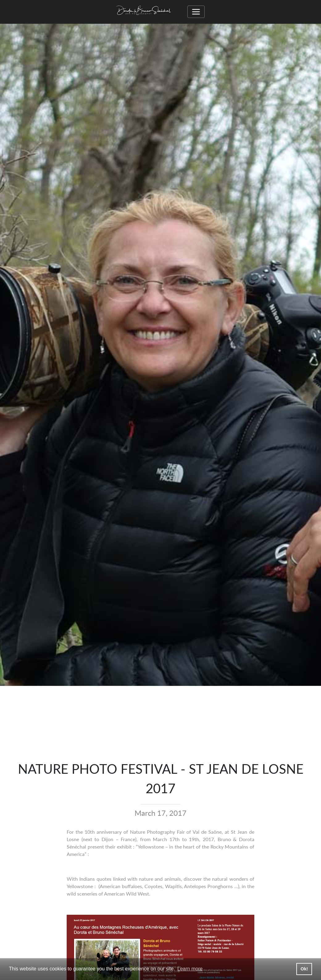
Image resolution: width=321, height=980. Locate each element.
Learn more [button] (190, 969)
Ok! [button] (304, 969)
